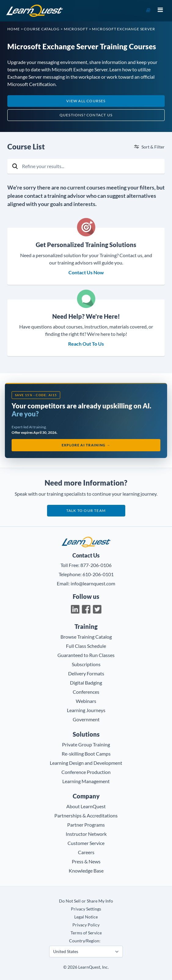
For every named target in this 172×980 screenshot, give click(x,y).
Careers (86, 852)
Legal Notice (86, 917)
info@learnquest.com (93, 583)
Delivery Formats (86, 673)
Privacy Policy (86, 925)
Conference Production (86, 772)
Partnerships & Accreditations (86, 815)
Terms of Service (86, 933)
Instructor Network (86, 834)
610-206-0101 (98, 574)
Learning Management (86, 781)
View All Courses (86, 101)
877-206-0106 (96, 565)
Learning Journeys (86, 710)
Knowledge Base (86, 871)
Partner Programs (86, 825)
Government (86, 719)
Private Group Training (86, 744)
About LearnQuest (86, 806)
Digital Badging (86, 683)
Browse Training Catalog (86, 637)
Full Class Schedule (86, 646)
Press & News (86, 861)
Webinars (86, 701)
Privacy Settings (86, 909)
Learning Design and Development (86, 763)
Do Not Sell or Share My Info (86, 901)
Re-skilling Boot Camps (86, 754)
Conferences (86, 692)
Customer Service (86, 843)
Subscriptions (86, 664)
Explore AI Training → (86, 445)
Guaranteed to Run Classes (86, 655)
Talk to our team (86, 511)
